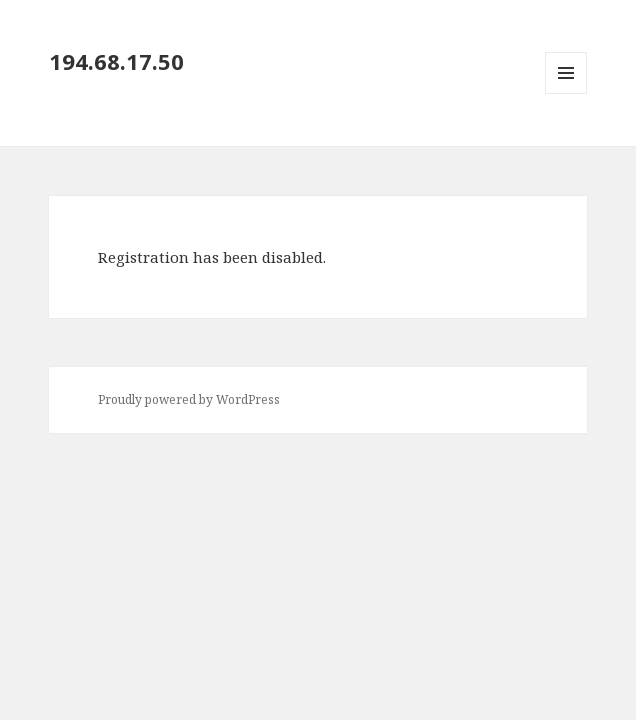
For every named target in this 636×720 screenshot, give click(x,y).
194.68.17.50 (116, 61)
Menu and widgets (566, 93)
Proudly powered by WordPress (189, 399)
